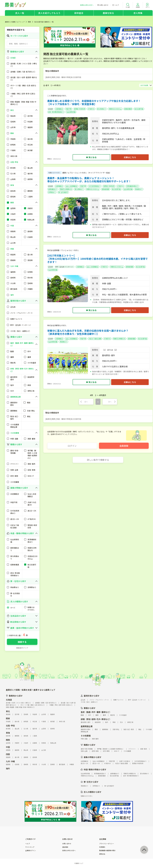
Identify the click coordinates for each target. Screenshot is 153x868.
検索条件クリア (22, 648)
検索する (22, 642)
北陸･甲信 (10, 726)
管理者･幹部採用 (80, 109)
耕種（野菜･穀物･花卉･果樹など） (96, 719)
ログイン (72, 446)
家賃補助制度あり (132, 186)
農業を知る (108, 13)
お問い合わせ (67, 844)
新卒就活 (79, 13)
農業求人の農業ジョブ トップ (15, 22)
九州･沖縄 (10, 761)
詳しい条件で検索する (98, 460)
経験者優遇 (128, 109)
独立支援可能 (139, 109)
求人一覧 (20, 13)
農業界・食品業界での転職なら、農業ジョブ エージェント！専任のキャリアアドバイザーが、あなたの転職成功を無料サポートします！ (89, 180)
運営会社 (102, 854)
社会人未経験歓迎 (71, 186)
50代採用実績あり (95, 186)
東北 (8, 711)
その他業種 (86, 736)
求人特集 (138, 13)
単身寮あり (139, 189)
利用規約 (102, 847)
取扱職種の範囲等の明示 (107, 850)
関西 (29, 22)
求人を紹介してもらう (49, 13)
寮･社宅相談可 (63, 192)
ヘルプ (28, 844)
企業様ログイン (31, 850)
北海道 (9, 700)
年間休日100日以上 (115, 109)
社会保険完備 (71, 112)
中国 (8, 747)
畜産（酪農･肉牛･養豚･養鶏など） (96, 712)
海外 (8, 768)
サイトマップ (30, 847)
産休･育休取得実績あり (56, 112)
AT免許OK (91, 109)
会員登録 (124, 446)
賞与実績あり (102, 109)
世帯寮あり (52, 192)
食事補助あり (53, 189)
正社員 (50, 109)
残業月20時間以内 (66, 189)
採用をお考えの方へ (69, 850)
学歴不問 (68, 109)
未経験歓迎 (59, 109)
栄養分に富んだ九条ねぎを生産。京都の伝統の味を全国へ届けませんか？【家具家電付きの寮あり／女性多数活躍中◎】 (88, 332)
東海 (8, 733)
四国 (8, 754)
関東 (8, 718)
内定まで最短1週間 (95, 339)
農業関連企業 (87, 726)
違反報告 (65, 847)
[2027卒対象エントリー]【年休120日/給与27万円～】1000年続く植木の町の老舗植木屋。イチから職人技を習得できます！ (97, 259)
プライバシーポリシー (107, 844)
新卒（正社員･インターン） (65, 267)
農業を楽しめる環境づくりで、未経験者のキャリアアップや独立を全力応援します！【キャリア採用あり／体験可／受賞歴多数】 (94, 102)
